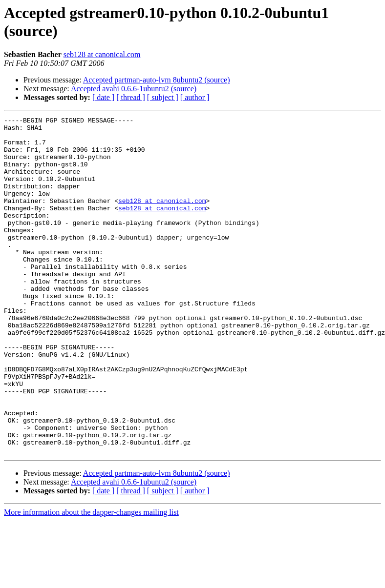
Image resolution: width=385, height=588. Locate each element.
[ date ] (103, 97)
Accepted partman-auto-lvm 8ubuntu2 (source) (157, 80)
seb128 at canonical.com (102, 54)
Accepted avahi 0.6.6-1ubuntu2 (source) (134, 89)
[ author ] (195, 97)
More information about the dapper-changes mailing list (91, 579)
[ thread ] (131, 97)
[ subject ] (163, 97)
